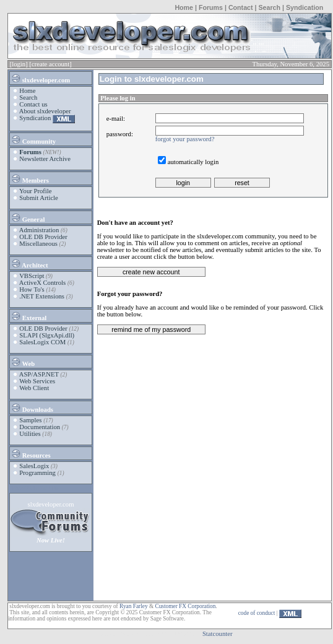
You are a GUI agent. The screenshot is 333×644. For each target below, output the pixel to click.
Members (30, 178)
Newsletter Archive (45, 159)
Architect (29, 263)
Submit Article (38, 198)
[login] (19, 64)
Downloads (32, 407)
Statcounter (218, 634)
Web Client (34, 388)
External (28, 316)
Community (33, 139)
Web (23, 362)
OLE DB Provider (43, 237)
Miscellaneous (38, 244)
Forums (211, 7)
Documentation (40, 427)
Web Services (37, 381)
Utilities (30, 434)
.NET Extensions (42, 296)
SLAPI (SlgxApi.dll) (47, 335)
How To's (32, 289)
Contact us (33, 104)
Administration (39, 230)
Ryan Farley (133, 606)
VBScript (32, 276)
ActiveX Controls (42, 283)
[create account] (50, 64)
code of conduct (257, 613)
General (28, 217)
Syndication (305, 7)
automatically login (193, 162)
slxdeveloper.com (40, 78)
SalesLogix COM (42, 342)
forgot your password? (185, 139)
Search (269, 7)
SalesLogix (34, 466)
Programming (37, 473)
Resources (31, 453)
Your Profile (36, 191)
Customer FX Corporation (185, 606)
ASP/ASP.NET (39, 374)
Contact (241, 7)
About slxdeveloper (45, 111)
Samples (30, 420)
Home (184, 7)
